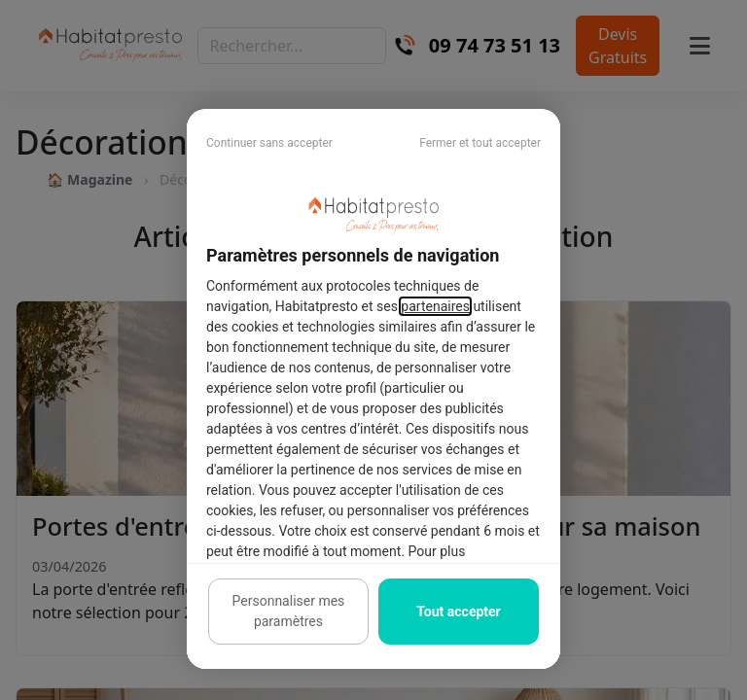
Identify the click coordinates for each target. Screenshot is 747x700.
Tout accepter (458, 612)
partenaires (435, 306)
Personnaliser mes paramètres (289, 611)
